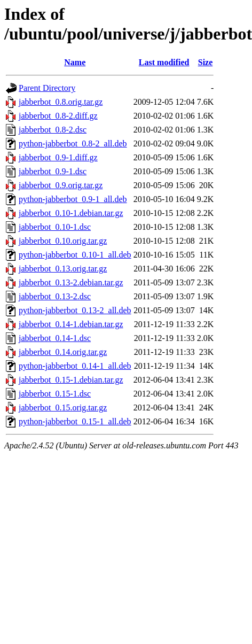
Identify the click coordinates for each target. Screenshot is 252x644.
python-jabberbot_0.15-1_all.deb (75, 421)
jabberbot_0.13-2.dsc (55, 296)
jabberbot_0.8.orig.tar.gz (61, 102)
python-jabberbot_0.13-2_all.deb (75, 310)
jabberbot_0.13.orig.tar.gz (63, 269)
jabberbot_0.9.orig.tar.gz (61, 185)
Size (206, 62)
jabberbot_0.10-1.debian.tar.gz (71, 213)
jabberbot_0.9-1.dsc (53, 171)
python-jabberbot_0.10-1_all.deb (75, 255)
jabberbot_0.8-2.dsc (53, 130)
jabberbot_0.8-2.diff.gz (58, 116)
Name (75, 62)
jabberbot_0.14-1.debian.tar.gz (71, 324)
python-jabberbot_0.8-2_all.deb (73, 143)
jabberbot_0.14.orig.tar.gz (63, 352)
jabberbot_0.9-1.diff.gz (58, 157)
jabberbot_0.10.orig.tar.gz (63, 241)
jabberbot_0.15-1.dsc (55, 394)
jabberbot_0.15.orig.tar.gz (63, 408)
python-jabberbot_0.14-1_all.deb (75, 366)
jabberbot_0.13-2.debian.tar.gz (71, 282)
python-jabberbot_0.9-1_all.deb (73, 199)
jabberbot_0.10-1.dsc (55, 227)
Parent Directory (47, 88)
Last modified (164, 62)
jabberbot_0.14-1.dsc (55, 338)
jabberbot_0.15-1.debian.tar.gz (71, 380)
